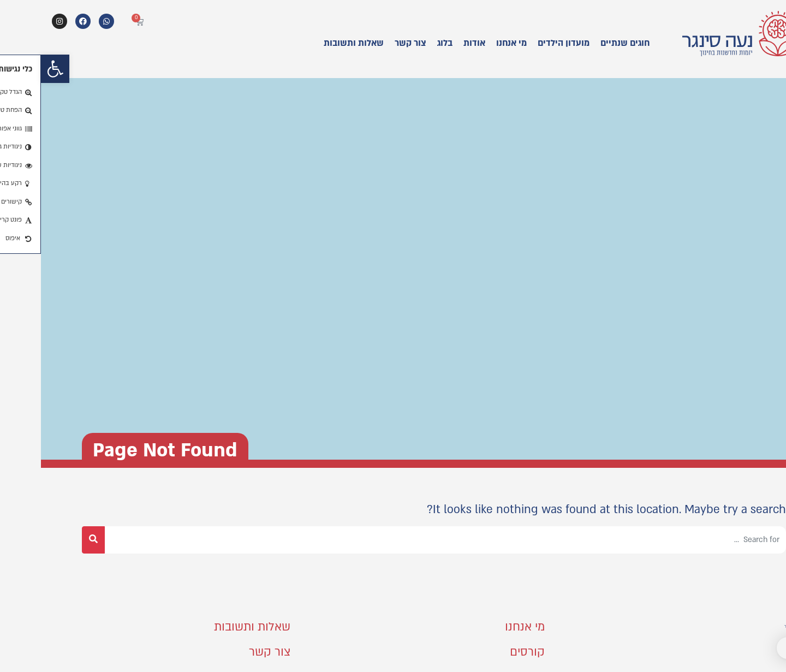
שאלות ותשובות (313, 43)
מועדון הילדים (523, 43)
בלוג (404, 43)
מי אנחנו (471, 43)
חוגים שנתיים (584, 43)
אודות (433, 43)
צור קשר (370, 43)
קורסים (486, 652)
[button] (14, 69)
